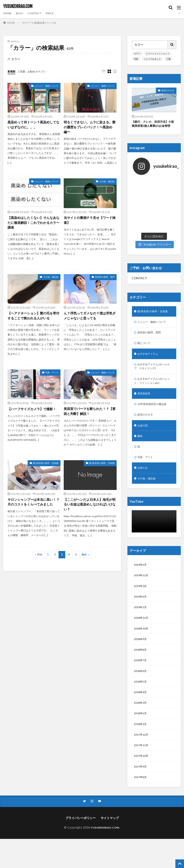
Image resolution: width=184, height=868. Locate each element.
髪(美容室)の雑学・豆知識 (46, 466)
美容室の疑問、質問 (105, 279)
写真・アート (52, 375)
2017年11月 (142, 749)
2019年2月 (141, 592)
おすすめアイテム (149, 339)
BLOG (21, 13)
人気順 (23, 71)
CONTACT (37, 13)
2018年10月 (142, 626)
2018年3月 (141, 704)
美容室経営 (145, 382)
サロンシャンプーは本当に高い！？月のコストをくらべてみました (33, 508)
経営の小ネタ (168, 90)
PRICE (54, 13)
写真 (136, 59)
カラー (137, 53)
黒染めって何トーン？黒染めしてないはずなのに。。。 (33, 125)
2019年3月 (141, 581)
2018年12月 (142, 615)
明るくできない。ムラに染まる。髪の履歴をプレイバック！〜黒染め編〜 (90, 128)
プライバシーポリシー (81, 824)
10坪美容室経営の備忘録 (154, 393)
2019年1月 (141, 604)
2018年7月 (141, 660)
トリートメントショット (158, 53)
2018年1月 (141, 727)
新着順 (12, 71)
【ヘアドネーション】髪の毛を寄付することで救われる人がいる (33, 318)
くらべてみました (152, 59)
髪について (145, 328)
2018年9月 (141, 637)
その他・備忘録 (107, 182)
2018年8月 (141, 648)
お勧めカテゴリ (41, 71)
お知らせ (143, 461)
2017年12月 (142, 738)
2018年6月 (141, 671)
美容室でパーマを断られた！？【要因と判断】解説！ (88, 414)
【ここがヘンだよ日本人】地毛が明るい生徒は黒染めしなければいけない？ (90, 508)
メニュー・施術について (46, 86)
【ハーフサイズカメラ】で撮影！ (33, 411)
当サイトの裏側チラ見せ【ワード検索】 (90, 221)
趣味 (140, 427)
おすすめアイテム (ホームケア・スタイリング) (153, 353)
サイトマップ (110, 824)
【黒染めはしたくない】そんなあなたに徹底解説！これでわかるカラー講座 (33, 224)
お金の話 (143, 416)
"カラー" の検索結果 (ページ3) (39, 23)
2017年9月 (141, 772)
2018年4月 (141, 693)
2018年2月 (141, 716)
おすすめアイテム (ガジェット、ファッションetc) (153, 369)
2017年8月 (141, 783)
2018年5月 (141, 682)
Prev (40, 563)
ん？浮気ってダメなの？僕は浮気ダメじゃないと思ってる (90, 318)
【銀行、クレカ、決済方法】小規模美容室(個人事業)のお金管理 (154, 124)
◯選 (168, 59)
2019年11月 (142, 570)
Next (84, 563)
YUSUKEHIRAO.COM (18, 6)
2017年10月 (142, 760)
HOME (8, 13)
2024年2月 (141, 559)
